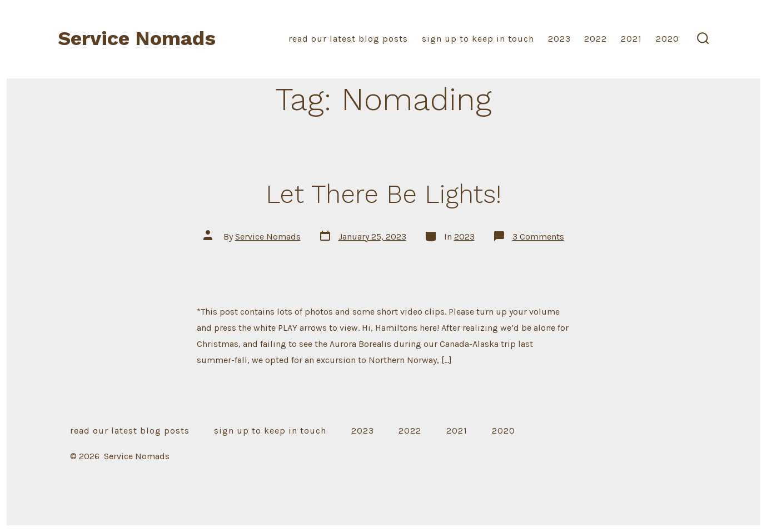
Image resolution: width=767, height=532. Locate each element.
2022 (596, 39)
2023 (559, 39)
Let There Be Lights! (384, 194)
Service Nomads (268, 237)
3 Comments (538, 237)
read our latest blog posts (348, 39)
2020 (668, 39)
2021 (631, 39)
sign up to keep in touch (478, 39)
